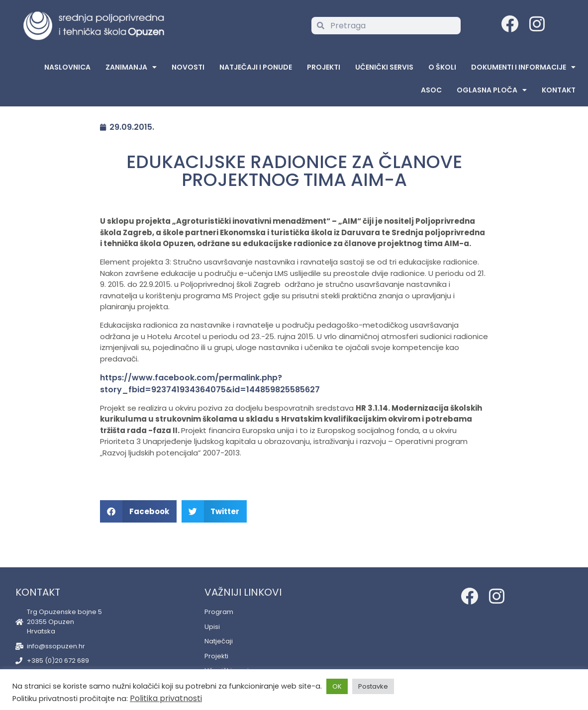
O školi (442, 67)
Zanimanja (131, 67)
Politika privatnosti (166, 698)
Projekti (324, 67)
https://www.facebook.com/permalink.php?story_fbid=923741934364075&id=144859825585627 (210, 384)
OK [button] (337, 686)
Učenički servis (384, 67)
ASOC (431, 90)
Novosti (188, 67)
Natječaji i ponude (256, 67)
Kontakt (559, 90)
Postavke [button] (373, 686)
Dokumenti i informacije (523, 67)
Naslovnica (67, 67)
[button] (138, 511)
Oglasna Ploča (492, 90)
